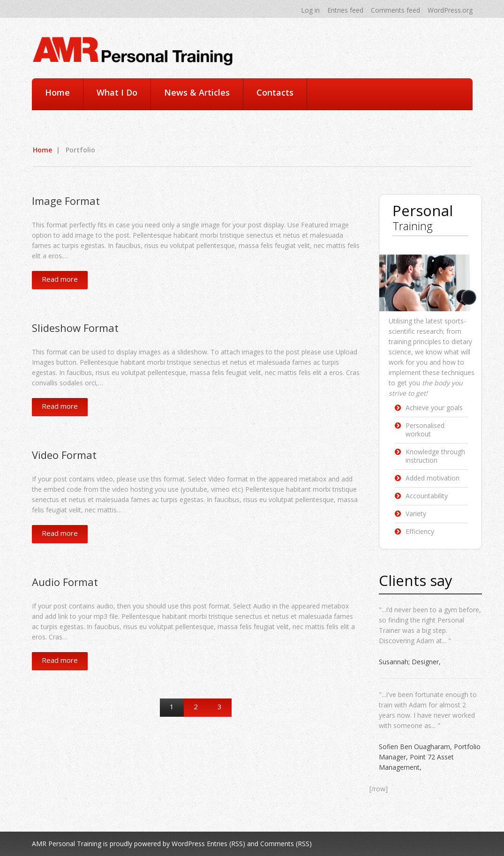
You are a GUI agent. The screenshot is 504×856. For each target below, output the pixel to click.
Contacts (275, 92)
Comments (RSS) (286, 844)
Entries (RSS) (226, 844)
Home (57, 92)
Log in (310, 10)
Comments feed (395, 10)
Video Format (64, 455)
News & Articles (197, 92)
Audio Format (65, 582)
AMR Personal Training (67, 844)
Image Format (66, 201)
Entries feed (345, 10)
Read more (60, 279)
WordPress (188, 844)
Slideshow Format (75, 328)
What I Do (117, 92)
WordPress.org (450, 10)
